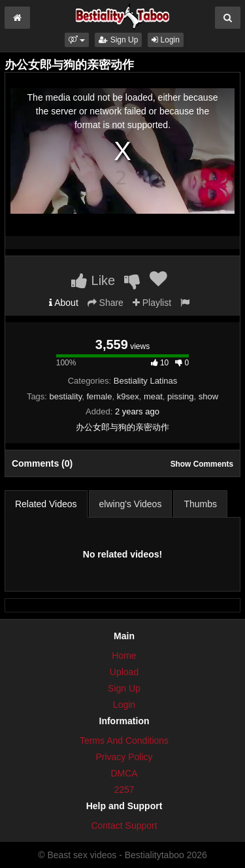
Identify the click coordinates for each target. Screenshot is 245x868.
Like (93, 280)
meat (153, 396)
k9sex (128, 396)
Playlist (152, 303)
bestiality (66, 396)
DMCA (124, 773)
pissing (180, 396)
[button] (77, 40)
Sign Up (118, 40)
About (64, 303)
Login (166, 40)
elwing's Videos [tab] (131, 504)
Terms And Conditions (124, 741)
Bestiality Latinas (146, 381)
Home (124, 656)
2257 (124, 790)
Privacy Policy (124, 757)
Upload (124, 672)
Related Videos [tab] (46, 504)
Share (106, 303)
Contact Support (124, 826)
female (99, 396)
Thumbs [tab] (200, 504)
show (208, 396)
